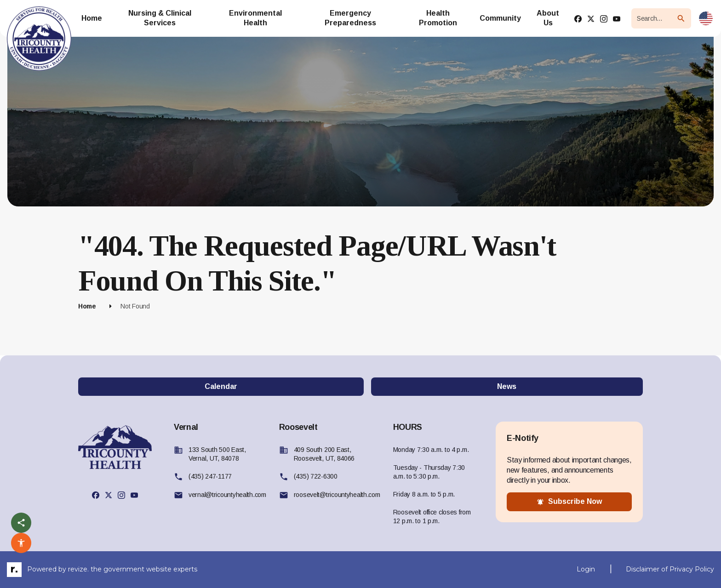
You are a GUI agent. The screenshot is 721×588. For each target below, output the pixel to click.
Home (87, 306)
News (507, 386)
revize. (78, 569)
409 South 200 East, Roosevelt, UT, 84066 (324, 454)
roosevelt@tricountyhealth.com (337, 495)
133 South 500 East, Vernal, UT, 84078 (217, 454)
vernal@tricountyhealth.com (227, 495)
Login (586, 569)
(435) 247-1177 (210, 476)
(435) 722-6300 (316, 476)
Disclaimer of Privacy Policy (670, 569)
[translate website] (706, 18)
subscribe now (569, 502)
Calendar (221, 386)
